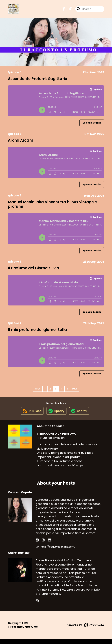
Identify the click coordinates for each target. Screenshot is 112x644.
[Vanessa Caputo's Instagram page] (41, 545)
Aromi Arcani (20, 142)
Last (75, 391)
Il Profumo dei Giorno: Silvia (34, 270)
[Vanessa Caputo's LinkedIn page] (44, 545)
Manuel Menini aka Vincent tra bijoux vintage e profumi (52, 206)
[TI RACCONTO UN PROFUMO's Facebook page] (64, 10)
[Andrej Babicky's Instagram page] (37, 605)
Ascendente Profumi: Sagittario (37, 81)
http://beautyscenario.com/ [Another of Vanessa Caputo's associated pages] (56, 552)
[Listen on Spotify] (56, 415)
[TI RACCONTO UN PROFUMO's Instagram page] (69, 10)
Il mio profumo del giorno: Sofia (37, 332)
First (38, 391)
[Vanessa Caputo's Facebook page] (37, 545)
